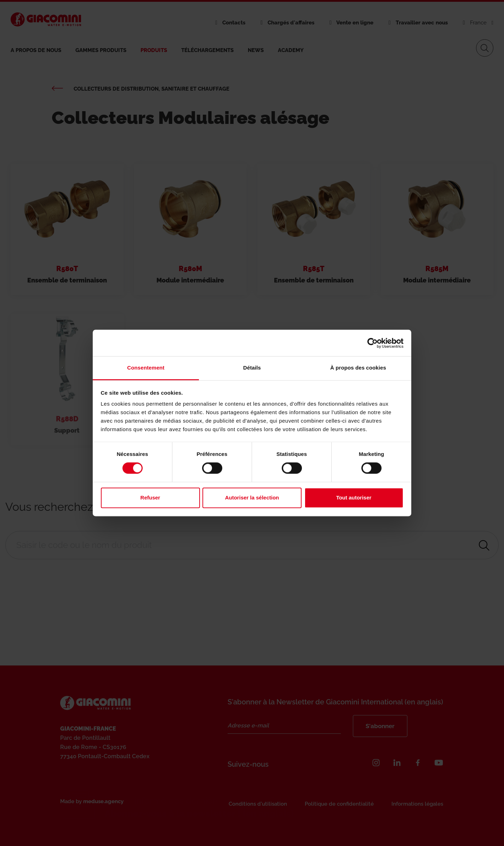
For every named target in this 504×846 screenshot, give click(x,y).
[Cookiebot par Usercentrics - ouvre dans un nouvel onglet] (373, 343)
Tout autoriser (354, 498)
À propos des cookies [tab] (358, 368)
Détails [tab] (252, 368)
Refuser (150, 498)
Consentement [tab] (146, 368)
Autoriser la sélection (252, 498)
